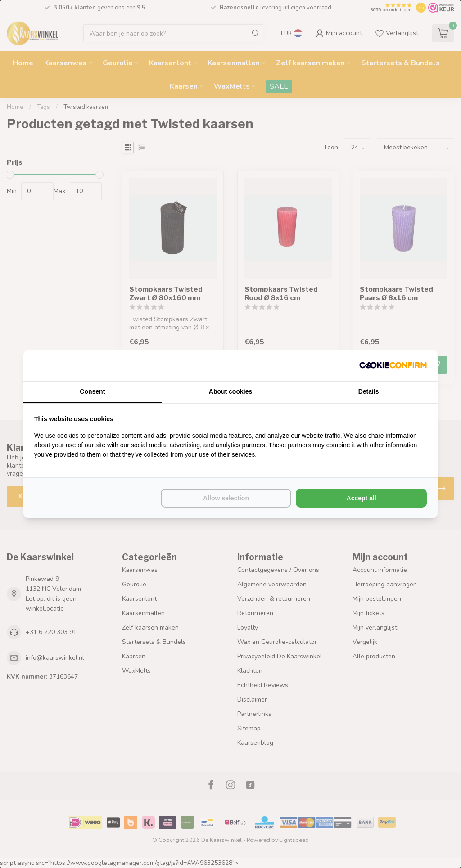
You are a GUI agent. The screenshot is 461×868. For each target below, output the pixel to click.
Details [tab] (369, 391)
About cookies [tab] (230, 391)
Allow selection (226, 498)
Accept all (362, 498)
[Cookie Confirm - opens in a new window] (393, 365)
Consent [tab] (92, 391)
